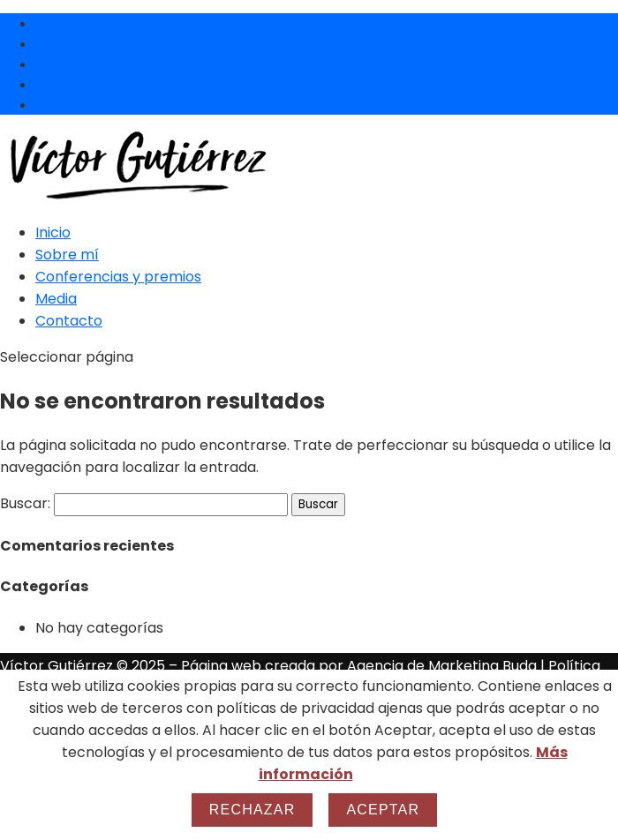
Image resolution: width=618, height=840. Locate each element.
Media (56, 299)
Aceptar (383, 810)
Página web (223, 666)
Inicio (53, 232)
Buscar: (25, 503)
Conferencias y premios (118, 277)
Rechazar (252, 810)
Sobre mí (67, 255)
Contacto (69, 321)
